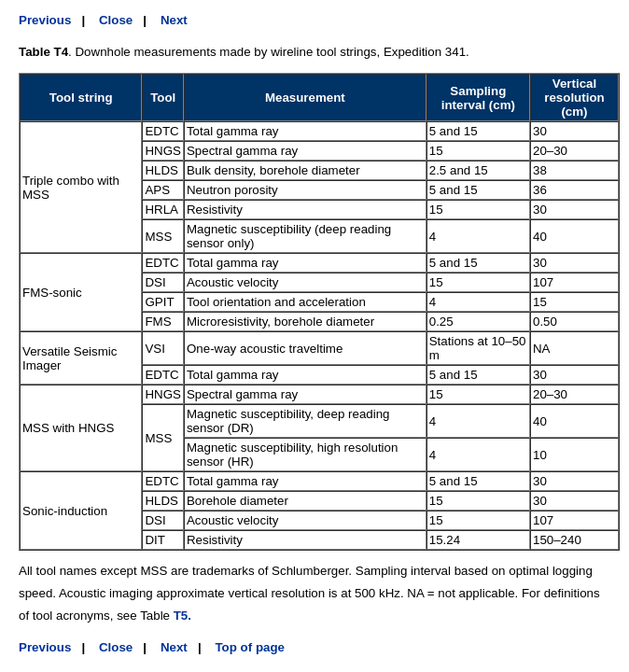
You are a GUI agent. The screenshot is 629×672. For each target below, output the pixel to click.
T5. (182, 616)
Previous (45, 20)
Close (116, 20)
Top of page (250, 647)
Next (174, 20)
